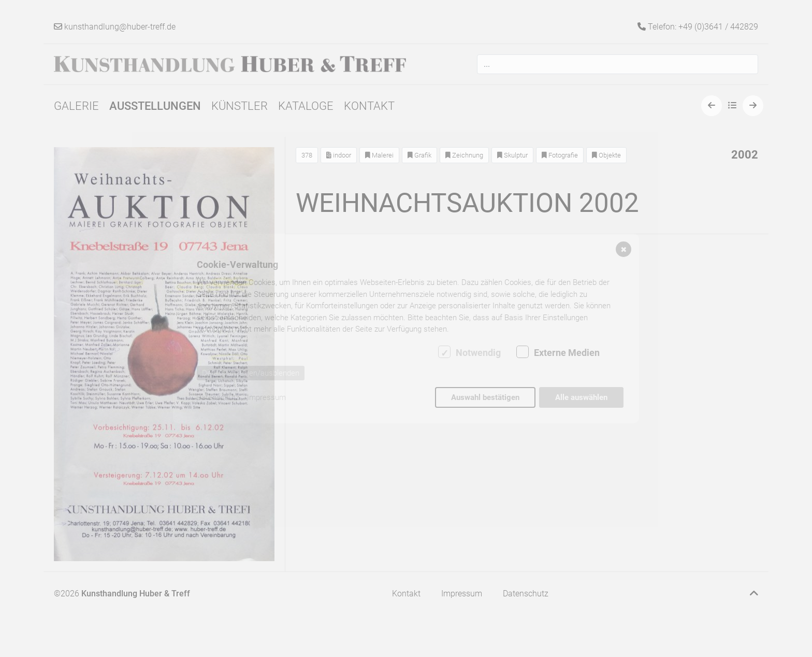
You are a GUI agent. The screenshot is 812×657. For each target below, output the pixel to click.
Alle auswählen (581, 397)
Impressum (266, 397)
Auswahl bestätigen (485, 397)
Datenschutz (218, 397)
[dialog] (406, 328)
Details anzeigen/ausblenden (251, 373)
